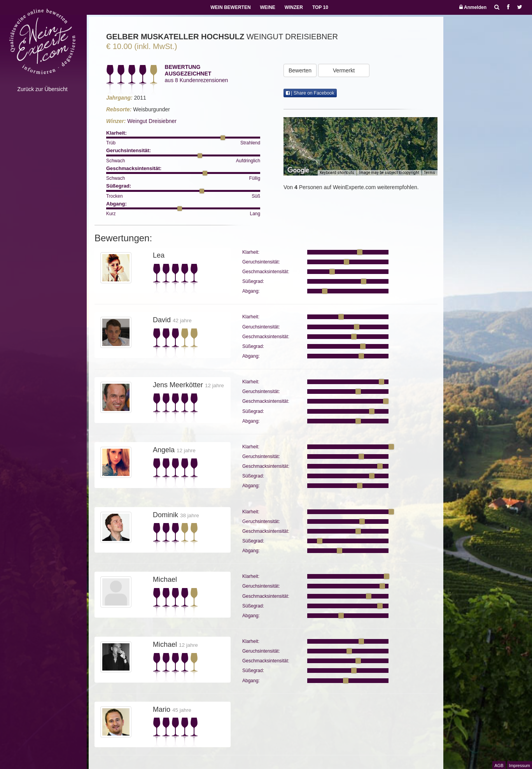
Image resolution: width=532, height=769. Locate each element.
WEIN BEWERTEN (230, 7)
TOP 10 (320, 7)
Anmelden (473, 7)
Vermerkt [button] (344, 70)
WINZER (294, 7)
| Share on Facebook (310, 93)
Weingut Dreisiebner (152, 121)
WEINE (267, 7)
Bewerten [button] (300, 70)
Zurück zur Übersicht (42, 89)
